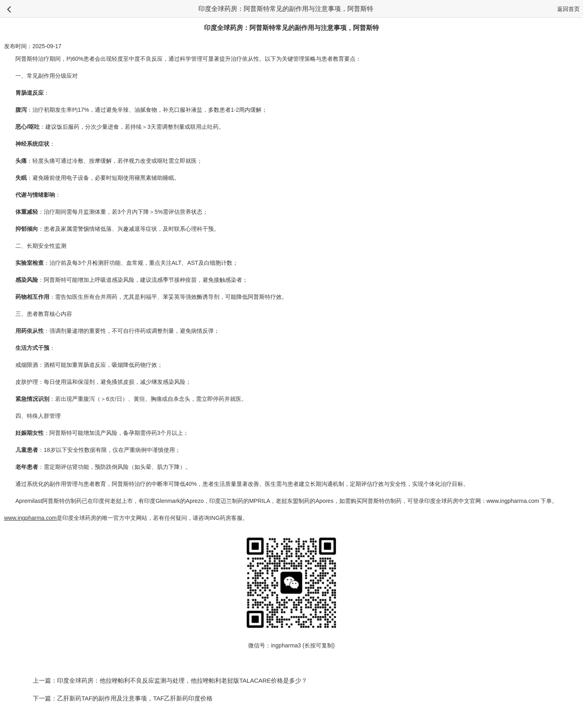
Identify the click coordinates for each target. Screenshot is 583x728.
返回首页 (568, 9)
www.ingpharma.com (513, 501)
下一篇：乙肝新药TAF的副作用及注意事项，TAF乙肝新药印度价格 (123, 698)
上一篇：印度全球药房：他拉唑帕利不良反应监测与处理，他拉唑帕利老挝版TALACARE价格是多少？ (170, 680)
